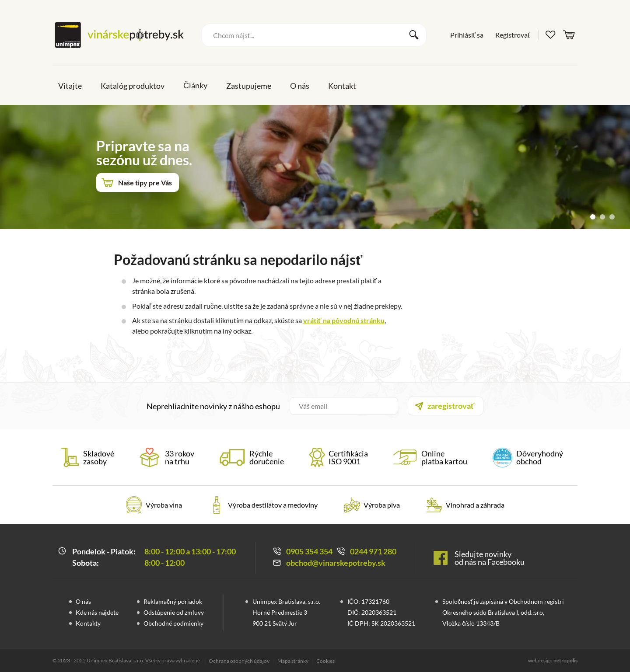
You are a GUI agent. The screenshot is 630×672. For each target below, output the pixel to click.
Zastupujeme (249, 86)
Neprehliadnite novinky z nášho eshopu (213, 406)
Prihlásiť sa (467, 35)
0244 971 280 (373, 551)
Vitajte (70, 86)
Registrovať (513, 35)
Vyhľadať (414, 35)
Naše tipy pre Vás (145, 183)
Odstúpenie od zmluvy (174, 612)
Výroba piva (382, 505)
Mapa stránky (293, 661)
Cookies (325, 661)
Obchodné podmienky (173, 623)
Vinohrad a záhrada (475, 505)
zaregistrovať (451, 406)
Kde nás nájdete (97, 612)
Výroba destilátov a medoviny (273, 505)
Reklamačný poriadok (173, 601)
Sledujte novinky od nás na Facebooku (490, 558)
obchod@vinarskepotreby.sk (336, 563)
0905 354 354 (309, 551)
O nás (300, 86)
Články (195, 85)
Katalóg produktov (133, 86)
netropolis (565, 660)
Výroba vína (164, 505)
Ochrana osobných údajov (239, 661)
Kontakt (342, 86)
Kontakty (88, 623)
